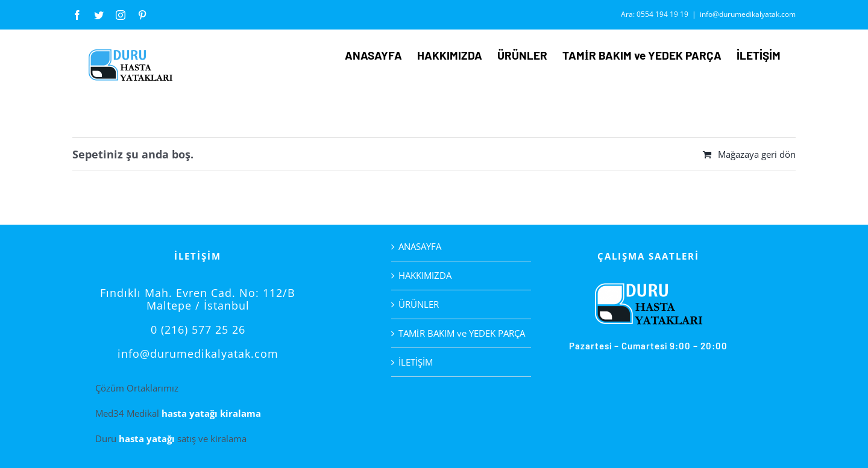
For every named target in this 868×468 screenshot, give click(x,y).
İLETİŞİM (416, 362)
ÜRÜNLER (419, 304)
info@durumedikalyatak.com (748, 14)
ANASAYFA (420, 246)
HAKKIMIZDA (425, 275)
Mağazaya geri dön (757, 154)
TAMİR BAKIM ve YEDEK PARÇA (462, 333)
